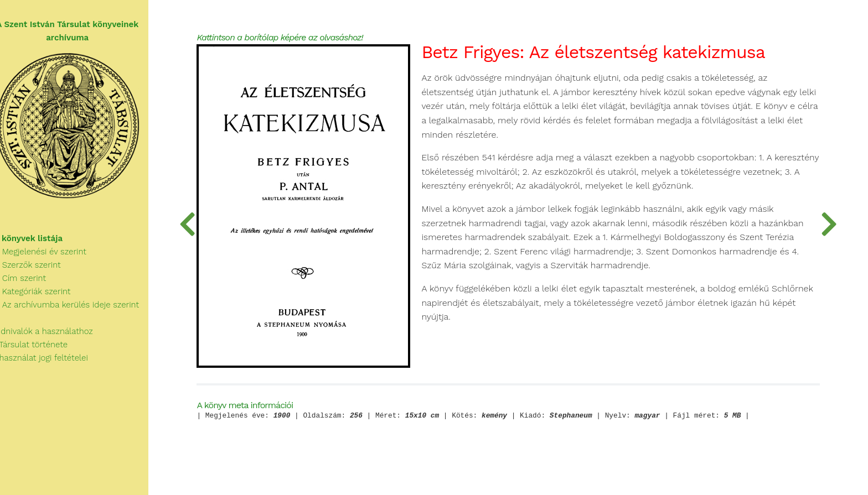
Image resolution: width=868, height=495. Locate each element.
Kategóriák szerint (42, 295)
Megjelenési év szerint (50, 256)
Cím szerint (30, 282)
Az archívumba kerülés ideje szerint (76, 309)
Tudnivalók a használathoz (53, 335)
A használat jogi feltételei (51, 362)
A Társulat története (41, 348)
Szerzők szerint (37, 269)
